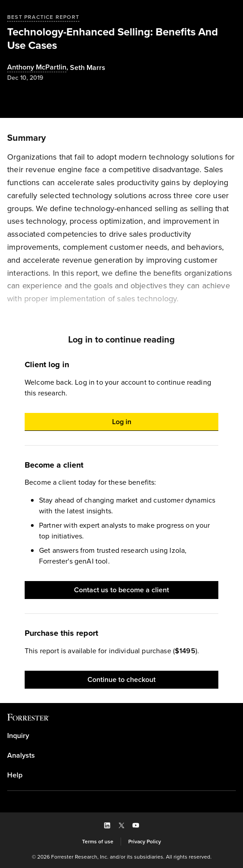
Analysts (21, 755)
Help (15, 775)
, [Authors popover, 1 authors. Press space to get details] (39, 67)
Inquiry (18, 736)
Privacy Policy (145, 842)
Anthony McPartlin (37, 67)
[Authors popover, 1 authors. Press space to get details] (88, 68)
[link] (121, 736)
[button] (121, 422)
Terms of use (98, 842)
